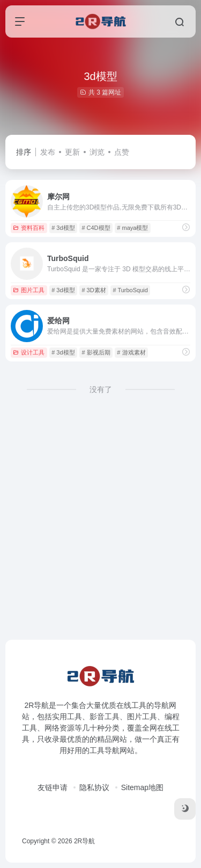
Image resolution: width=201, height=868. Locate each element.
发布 (48, 152)
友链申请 (53, 787)
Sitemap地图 (142, 787)
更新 (72, 152)
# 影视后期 (96, 352)
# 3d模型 (63, 228)
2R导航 (84, 841)
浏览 (97, 152)
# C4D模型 (96, 228)
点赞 (122, 152)
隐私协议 (94, 787)
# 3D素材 (94, 290)
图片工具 (29, 290)
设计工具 (29, 352)
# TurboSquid (130, 290)
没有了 (101, 389)
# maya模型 (132, 228)
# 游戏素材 (131, 352)
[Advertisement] (100, 535)
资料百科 (29, 228)
